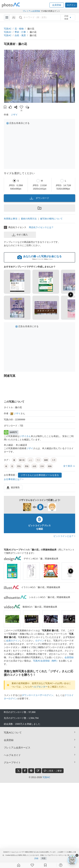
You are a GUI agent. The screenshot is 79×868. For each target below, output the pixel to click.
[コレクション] (45, 865)
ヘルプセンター (40, 687)
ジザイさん (25, 436)
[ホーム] (19, 865)
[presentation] (71, 571)
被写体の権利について (51, 219)
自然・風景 (20, 35)
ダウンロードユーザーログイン (38, 695)
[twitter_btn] (18, 771)
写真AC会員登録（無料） (46, 661)
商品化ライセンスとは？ (41, 227)
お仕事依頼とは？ (14, 479)
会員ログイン (13, 641)
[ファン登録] (32, 865)
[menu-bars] (7, 17)
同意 (44, 859)
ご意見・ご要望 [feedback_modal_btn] (53, 771)
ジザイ (14, 115)
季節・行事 (20, 32)
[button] (57, 5)
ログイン (40, 641)
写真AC (8, 29)
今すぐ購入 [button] (20, 235)
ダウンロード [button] (39, 198)
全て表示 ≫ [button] (69, 466)
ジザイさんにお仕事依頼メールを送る (40, 475)
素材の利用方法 (29, 219)
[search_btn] (21, 17)
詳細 (36, 859)
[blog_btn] (38, 771)
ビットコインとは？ (64, 536)
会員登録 (69, 657)
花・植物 (19, 29)
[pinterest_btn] (31, 771)
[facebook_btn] (25, 771)
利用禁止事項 (11, 219)
